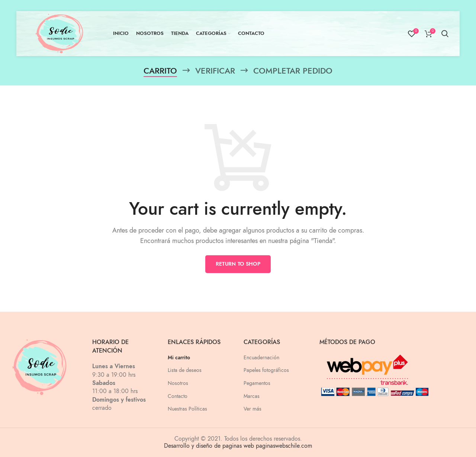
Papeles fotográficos (266, 370)
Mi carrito (179, 358)
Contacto (178, 396)
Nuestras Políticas (187, 409)
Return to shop (238, 264)
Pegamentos (257, 383)
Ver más (253, 409)
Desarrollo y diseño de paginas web (209, 446)
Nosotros (178, 383)
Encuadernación (261, 358)
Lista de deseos (185, 370)
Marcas (252, 396)
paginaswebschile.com (284, 446)
